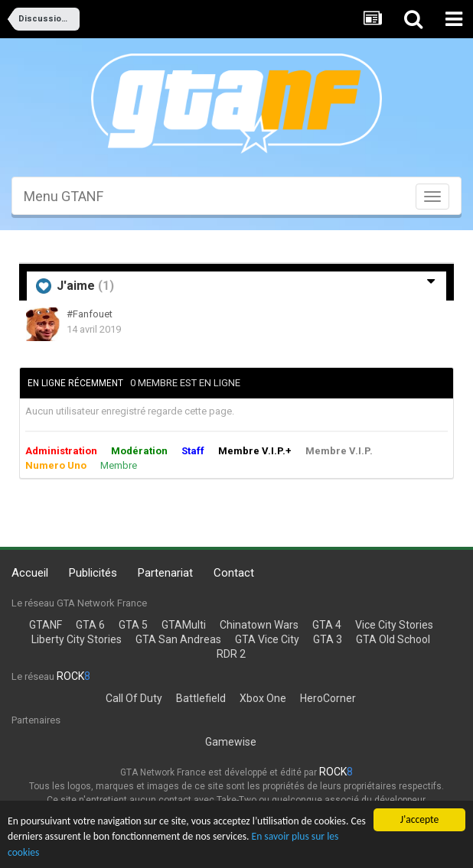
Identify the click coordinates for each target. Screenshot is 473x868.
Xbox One (263, 698)
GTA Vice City (267, 639)
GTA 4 (327, 625)
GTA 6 (90, 625)
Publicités (93, 573)
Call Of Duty (134, 698)
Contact (234, 573)
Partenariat (165, 573)
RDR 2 (231, 654)
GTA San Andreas (178, 639)
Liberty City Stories (77, 639)
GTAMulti (184, 625)
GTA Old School (393, 639)
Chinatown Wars (259, 625)
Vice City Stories (394, 625)
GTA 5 (133, 625)
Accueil (30, 573)
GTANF (46, 625)
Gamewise (231, 742)
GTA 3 (328, 639)
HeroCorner (328, 698)
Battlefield (201, 698)
